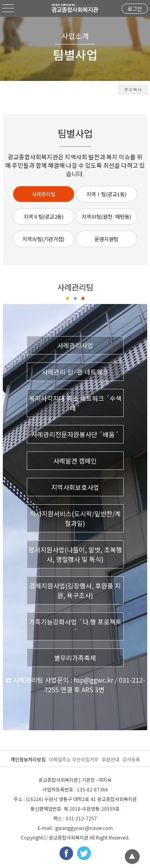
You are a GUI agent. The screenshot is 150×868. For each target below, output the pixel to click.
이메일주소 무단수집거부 (74, 759)
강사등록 (131, 759)
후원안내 (110, 759)
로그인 (135, 9)
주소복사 (133, 90)
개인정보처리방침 (28, 759)
